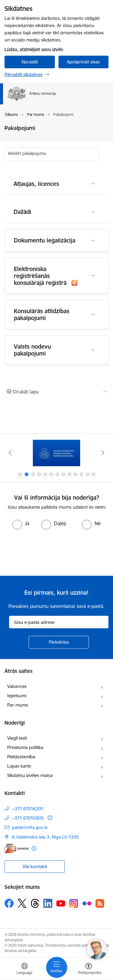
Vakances (17, 686)
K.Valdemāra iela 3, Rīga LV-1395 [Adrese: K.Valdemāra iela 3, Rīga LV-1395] (46, 837)
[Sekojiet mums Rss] (100, 903)
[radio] (21, 523)
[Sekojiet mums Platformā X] (22, 903)
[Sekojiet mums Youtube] (61, 903)
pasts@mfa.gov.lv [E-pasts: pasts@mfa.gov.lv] (30, 827)
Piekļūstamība (21, 757)
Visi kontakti (35, 866)
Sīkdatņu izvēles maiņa (30, 775)
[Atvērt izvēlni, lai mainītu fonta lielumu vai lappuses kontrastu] (89, 969)
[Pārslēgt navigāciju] (57, 967)
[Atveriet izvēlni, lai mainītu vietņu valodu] (24, 969)
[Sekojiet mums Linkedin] (48, 903)
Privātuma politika (25, 747)
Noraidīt (30, 62)
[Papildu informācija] (50, 818)
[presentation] (50, 552)
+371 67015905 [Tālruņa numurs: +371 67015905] (28, 818)
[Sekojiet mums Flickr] (87, 903)
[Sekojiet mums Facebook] (9, 903)
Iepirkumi (17, 696)
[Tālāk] (103, 453)
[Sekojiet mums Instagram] (74, 903)
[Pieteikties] (59, 642)
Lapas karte (19, 766)
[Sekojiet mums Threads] (35, 903)
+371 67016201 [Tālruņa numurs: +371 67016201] (28, 809)
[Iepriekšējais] (10, 453)
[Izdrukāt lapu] (56, 392)
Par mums (18, 705)
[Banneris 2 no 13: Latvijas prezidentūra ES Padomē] (56, 453)
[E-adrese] (17, 848)
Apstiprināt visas (83, 62)
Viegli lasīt (17, 738)
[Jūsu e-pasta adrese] (59, 622)
